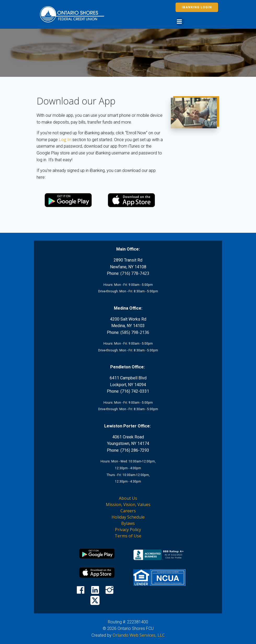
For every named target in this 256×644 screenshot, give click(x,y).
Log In (65, 140)
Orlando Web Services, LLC (139, 635)
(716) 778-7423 (135, 273)
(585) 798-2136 (135, 332)
